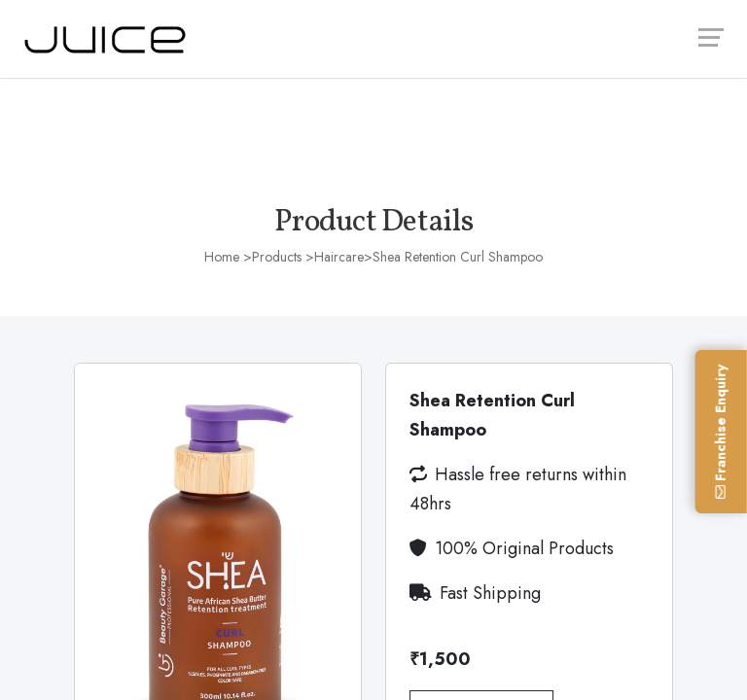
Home (222, 257)
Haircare (339, 257)
